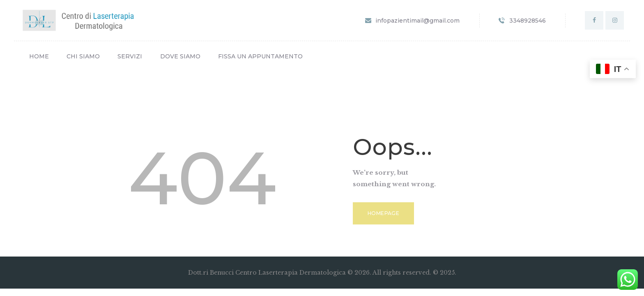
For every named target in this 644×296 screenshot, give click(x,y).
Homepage (383, 213)
